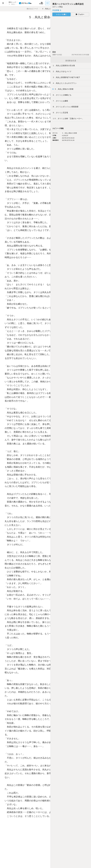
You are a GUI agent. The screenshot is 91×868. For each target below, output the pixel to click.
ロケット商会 (58, 7)
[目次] (48, 3)
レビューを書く (61, 14)
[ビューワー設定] (41, 3)
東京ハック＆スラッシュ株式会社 (68, 4)
